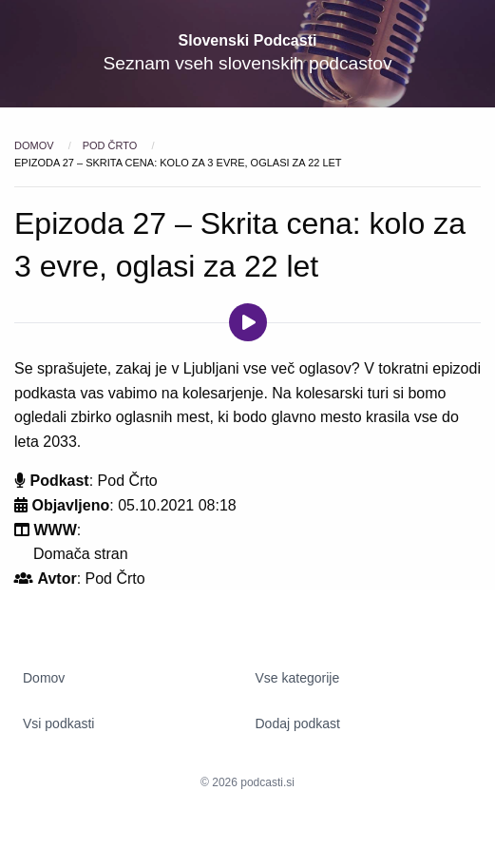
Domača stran (81, 554)
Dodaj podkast (298, 723)
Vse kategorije (298, 678)
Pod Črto (112, 145)
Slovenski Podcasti (248, 40)
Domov (36, 145)
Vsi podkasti (58, 723)
